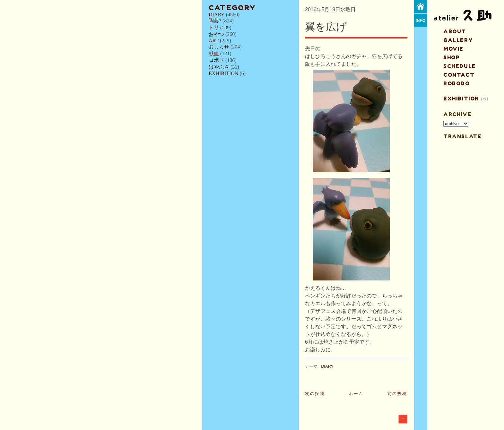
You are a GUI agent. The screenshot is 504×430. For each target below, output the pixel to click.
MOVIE (453, 49)
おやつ (216, 34)
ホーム (356, 394)
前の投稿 (397, 394)
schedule (460, 66)
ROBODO (457, 83)
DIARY (217, 15)
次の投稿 (315, 394)
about (455, 31)
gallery (458, 40)
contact (459, 75)
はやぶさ (219, 67)
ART (214, 41)
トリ (214, 27)
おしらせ (219, 47)
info (421, 20)
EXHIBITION (223, 73)
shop (452, 57)
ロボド (216, 60)
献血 (214, 53)
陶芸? (215, 21)
